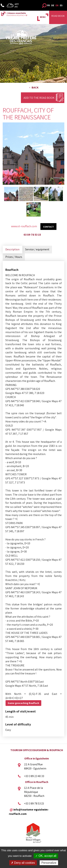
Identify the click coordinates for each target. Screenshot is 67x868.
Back (35, 87)
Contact (48, 227)
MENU (43, 17)
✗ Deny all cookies (23, 863)
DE (53, 5)
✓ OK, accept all (46, 856)
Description (12, 249)
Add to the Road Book (39, 98)
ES (61, 5)
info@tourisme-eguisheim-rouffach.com (29, 812)
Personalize (49, 863)
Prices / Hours (14, 257)
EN (57, 5)
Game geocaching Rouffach (23, 703)
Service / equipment (37, 249)
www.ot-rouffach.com (24, 226)
